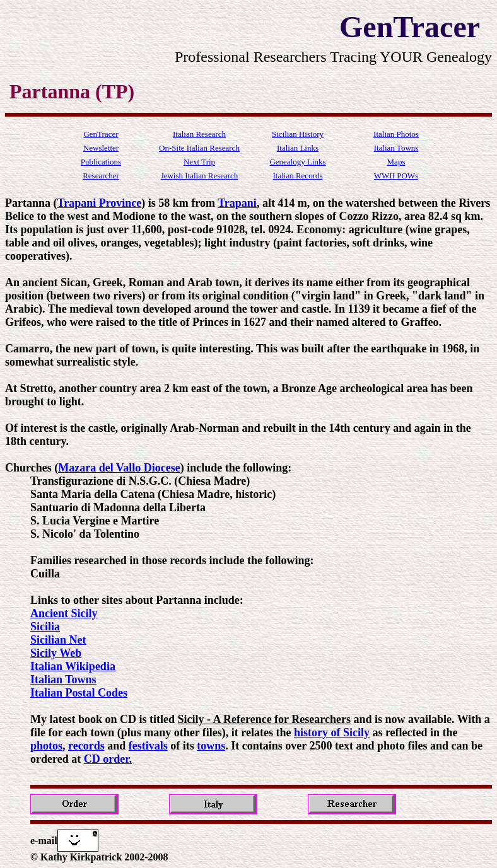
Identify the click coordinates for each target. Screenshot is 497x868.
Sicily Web (56, 653)
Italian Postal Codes (79, 693)
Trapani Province (100, 203)
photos (46, 746)
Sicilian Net (58, 640)
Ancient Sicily (64, 613)
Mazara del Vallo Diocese (119, 468)
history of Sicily (332, 732)
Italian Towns (63, 680)
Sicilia (45, 627)
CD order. (108, 759)
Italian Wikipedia (73, 666)
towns (211, 746)
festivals (148, 746)
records (86, 746)
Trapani (237, 203)
